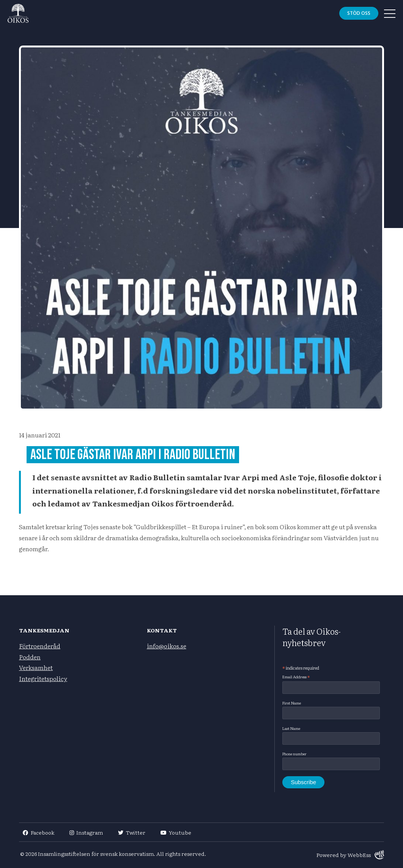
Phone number (294, 754)
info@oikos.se (167, 646)
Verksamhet (36, 667)
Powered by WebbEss (350, 855)
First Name (292, 703)
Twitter (132, 832)
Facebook (39, 832)
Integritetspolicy (43, 678)
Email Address (296, 677)
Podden (30, 657)
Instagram (86, 832)
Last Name (291, 728)
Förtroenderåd (40, 646)
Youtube (176, 832)
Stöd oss (359, 13)
